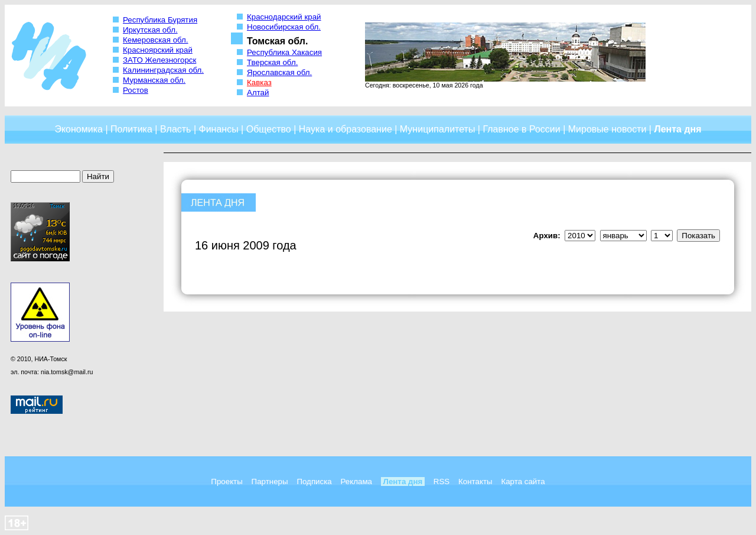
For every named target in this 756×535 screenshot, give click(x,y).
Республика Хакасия (284, 52)
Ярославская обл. (279, 72)
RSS (441, 482)
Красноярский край (158, 50)
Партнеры (270, 482)
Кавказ (259, 82)
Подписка (314, 482)
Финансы (219, 129)
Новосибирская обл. (284, 27)
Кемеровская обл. (156, 40)
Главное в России (521, 129)
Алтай (258, 93)
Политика (131, 129)
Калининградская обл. (163, 70)
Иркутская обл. (150, 30)
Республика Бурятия (160, 20)
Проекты (227, 482)
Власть (176, 129)
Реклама (356, 482)
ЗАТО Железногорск (159, 60)
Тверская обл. (272, 62)
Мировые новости (607, 129)
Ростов (136, 90)
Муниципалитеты (438, 129)
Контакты (475, 482)
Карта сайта (523, 482)
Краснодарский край (284, 17)
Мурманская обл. (154, 80)
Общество (269, 129)
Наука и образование (346, 129)
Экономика (79, 129)
